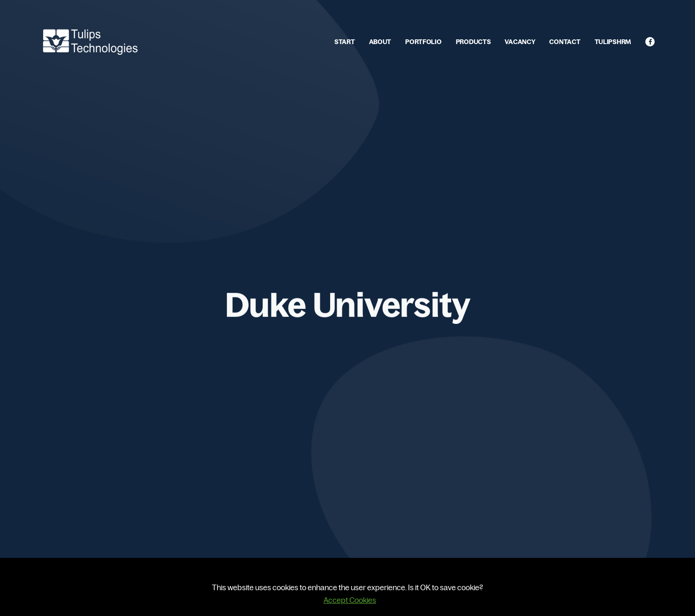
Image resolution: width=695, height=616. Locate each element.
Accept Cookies (350, 600)
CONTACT (565, 42)
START (345, 42)
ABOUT (380, 42)
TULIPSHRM (613, 42)
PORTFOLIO (423, 42)
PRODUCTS (473, 42)
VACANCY (520, 42)
